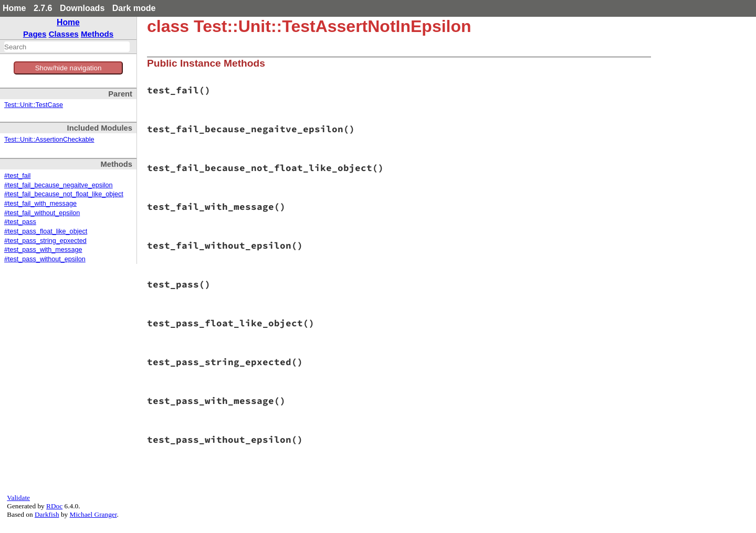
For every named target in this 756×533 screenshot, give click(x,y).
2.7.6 (43, 8)
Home (14, 8)
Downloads (82, 8)
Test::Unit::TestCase (34, 105)
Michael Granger (93, 514)
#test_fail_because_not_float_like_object (64, 194)
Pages (35, 34)
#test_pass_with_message (43, 250)
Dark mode (134, 8)
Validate (18, 498)
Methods (97, 34)
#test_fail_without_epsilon (42, 213)
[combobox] (67, 47)
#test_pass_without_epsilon (45, 259)
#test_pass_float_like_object (46, 231)
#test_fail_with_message (40, 204)
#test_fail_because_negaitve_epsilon (59, 185)
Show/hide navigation (69, 68)
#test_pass (20, 222)
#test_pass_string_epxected (45, 241)
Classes (64, 34)
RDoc (54, 506)
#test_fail (17, 176)
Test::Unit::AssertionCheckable (49, 140)
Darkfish (47, 514)
